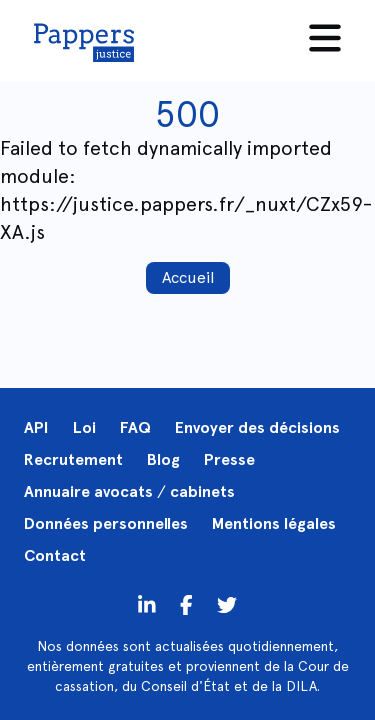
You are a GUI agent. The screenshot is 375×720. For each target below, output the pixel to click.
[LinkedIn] (147, 604)
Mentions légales (274, 523)
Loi (84, 427)
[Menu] (325, 38)
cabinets (202, 491)
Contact (55, 555)
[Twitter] (186, 604)
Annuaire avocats (88, 491)
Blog (163, 459)
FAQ (135, 427)
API (36, 427)
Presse (229, 459)
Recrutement (73, 459)
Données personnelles (106, 523)
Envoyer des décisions (257, 427)
